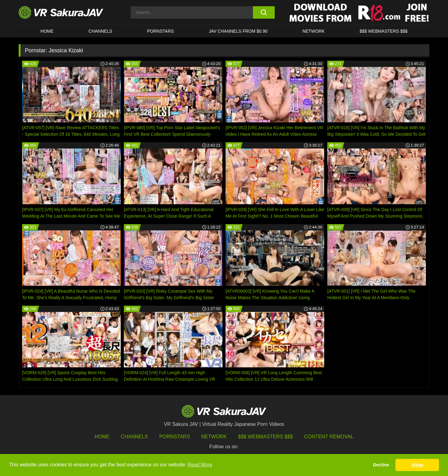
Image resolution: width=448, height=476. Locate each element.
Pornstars (161, 31)
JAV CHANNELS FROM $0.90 (238, 31)
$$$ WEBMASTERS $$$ (384, 31)
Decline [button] (381, 465)
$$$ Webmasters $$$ (265, 437)
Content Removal (329, 437)
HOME (47, 31)
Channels (100, 31)
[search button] (264, 12)
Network (314, 31)
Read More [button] (200, 465)
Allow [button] (417, 465)
